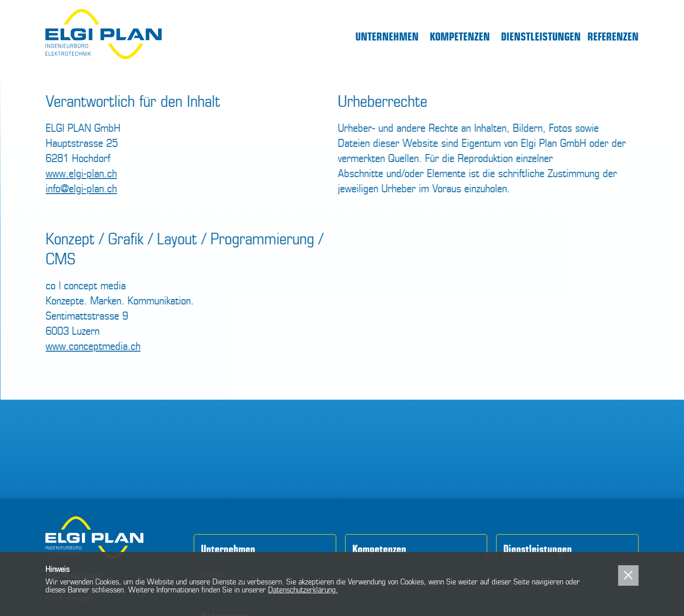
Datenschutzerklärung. (303, 590)
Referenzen (613, 37)
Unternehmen (387, 37)
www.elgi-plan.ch (82, 173)
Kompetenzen (460, 37)
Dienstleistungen (541, 37)
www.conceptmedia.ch (94, 346)
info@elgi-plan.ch (82, 188)
